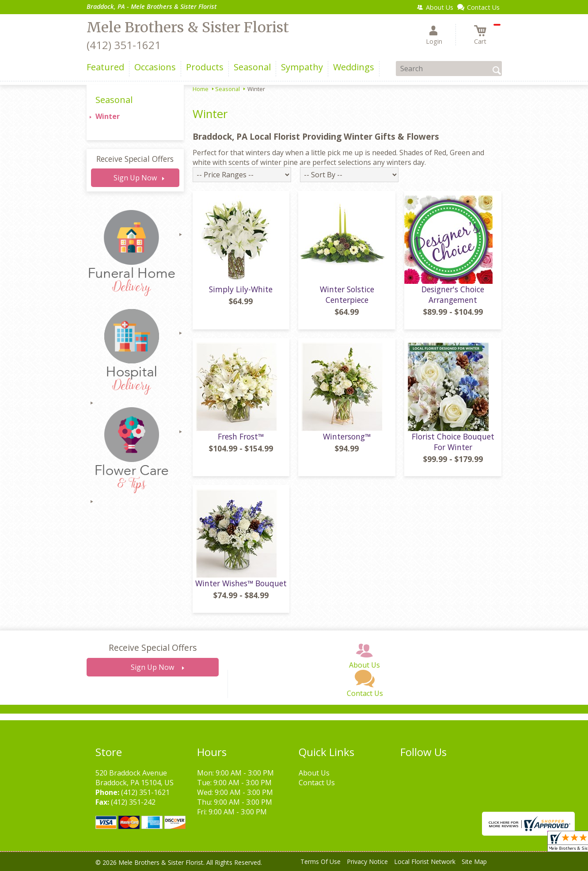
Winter (108, 116)
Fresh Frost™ (241, 436)
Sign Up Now (135, 178)
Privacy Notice (367, 861)
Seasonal (228, 89)
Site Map (474, 861)
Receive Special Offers (135, 159)
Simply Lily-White (241, 289)
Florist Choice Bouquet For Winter (453, 442)
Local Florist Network (425, 861)
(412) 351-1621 (124, 45)
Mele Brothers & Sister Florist (188, 27)
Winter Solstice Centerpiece (347, 294)
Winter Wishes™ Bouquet (241, 583)
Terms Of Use (321, 861)
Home (201, 89)
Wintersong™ (347, 436)
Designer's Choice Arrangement (453, 294)
